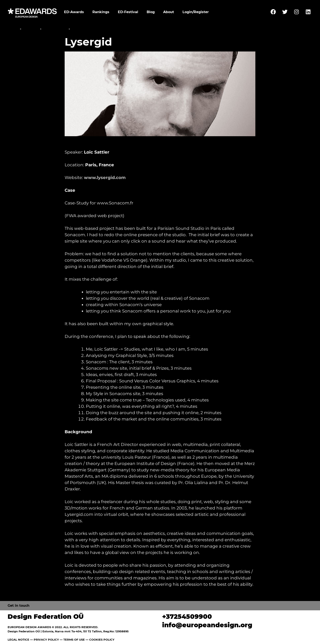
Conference (55, 29)
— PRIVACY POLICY (44, 640)
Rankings (101, 12)
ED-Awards (74, 12)
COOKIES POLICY (102, 640)
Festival (31, 29)
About (169, 12)
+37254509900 (187, 617)
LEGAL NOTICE (18, 640)
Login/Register (196, 12)
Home (13, 29)
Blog (151, 12)
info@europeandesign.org (207, 625)
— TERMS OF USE (72, 640)
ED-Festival (128, 12)
